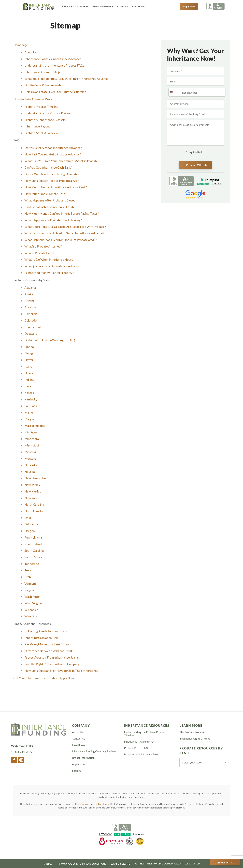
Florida (29, 347)
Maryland (31, 419)
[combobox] (174, 92)
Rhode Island (33, 544)
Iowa (28, 386)
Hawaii (29, 360)
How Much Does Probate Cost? (45, 194)
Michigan (31, 432)
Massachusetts (35, 426)
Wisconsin (31, 610)
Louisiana (31, 406)
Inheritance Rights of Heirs (195, 739)
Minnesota (32, 439)
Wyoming (31, 616)
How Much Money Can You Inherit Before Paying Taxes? (62, 213)
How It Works (80, 745)
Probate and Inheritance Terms (142, 754)
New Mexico (33, 491)
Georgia (30, 353)
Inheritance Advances (76, 6)
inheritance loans (82, 804)
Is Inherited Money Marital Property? (49, 273)
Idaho (28, 366)
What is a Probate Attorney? (43, 246)
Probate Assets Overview (41, 133)
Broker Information (83, 758)
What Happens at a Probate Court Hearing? (53, 220)
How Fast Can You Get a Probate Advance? (53, 154)
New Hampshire (35, 478)
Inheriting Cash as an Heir (41, 638)
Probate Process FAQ (137, 748)
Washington (32, 597)
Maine (29, 412)
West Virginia (33, 603)
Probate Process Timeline (41, 107)
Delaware (31, 334)
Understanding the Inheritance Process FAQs (54, 65)
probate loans (102, 804)
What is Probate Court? (40, 253)
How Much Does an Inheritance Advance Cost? (56, 187)
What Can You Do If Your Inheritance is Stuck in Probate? (62, 161)
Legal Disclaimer (121, 864)
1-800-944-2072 (166, 6)
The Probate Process (192, 732)
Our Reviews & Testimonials (43, 85)
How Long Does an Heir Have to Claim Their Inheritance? (62, 671)
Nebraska (31, 465)
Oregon (30, 531)
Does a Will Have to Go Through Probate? (52, 174)
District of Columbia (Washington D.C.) (50, 340)
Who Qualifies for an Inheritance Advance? (53, 266)
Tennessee (32, 564)
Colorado (31, 320)
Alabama (30, 287)
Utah (28, 577)
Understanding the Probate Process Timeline (145, 734)
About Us (123, 6)
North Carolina (34, 504)
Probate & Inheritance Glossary (45, 120)
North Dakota (34, 511)
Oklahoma (31, 524)
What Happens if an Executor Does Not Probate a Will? (61, 240)
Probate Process (103, 6)
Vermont (30, 583)
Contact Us (79, 739)
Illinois (29, 373)
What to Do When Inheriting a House (49, 259)
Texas (28, 570)
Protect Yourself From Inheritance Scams (52, 657)
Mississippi (32, 445)
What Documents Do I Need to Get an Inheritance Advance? (64, 233)
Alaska (29, 294)
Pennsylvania (33, 537)
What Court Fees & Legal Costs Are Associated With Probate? (65, 227)
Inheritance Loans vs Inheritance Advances (53, 59)
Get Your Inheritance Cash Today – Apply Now (44, 678)
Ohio (28, 518)
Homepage (21, 45)
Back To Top (192, 864)
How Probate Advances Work (33, 99)
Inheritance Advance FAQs (42, 72)
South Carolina (34, 551)
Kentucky (31, 399)
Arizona (30, 301)
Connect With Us (225, 862)
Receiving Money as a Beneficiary (47, 644)
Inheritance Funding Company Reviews (94, 751)
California (31, 314)
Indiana (29, 380)
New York (31, 498)
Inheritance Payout (37, 126)
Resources (139, 6)
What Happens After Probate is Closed (50, 200)
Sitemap (77, 771)
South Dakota (33, 557)
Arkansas (31, 307)
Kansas (29, 393)
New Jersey (32, 485)
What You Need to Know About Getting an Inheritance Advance (66, 79)
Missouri (30, 452)
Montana (31, 458)
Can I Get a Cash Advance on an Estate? (50, 207)
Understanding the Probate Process (48, 113)
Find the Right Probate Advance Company (52, 664)
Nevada (30, 472)
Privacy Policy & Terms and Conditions (82, 864)
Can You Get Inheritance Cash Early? (48, 167)
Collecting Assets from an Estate (46, 631)
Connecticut (33, 327)
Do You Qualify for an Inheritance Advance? (53, 148)
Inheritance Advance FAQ (139, 742)
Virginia (30, 590)
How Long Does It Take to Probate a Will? (52, 181)
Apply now (189, 6)
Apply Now (79, 764)
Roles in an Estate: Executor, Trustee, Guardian (55, 92)
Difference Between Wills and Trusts (49, 651)
